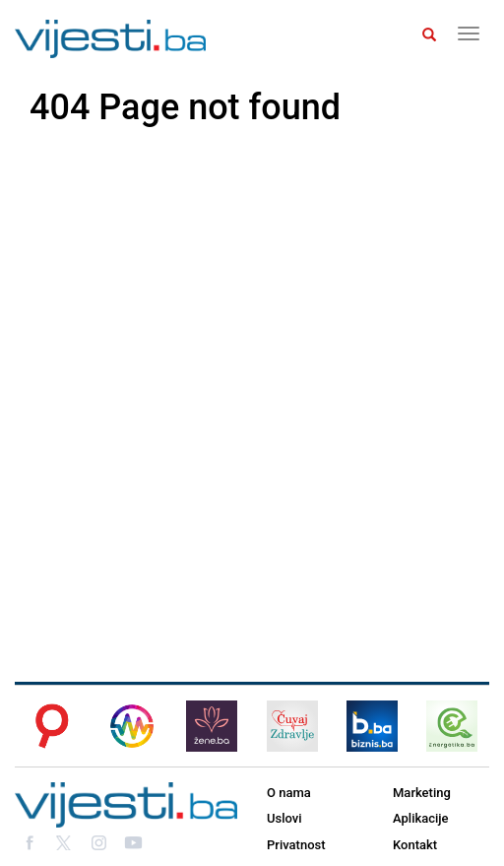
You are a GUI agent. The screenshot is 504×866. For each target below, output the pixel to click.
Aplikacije (421, 818)
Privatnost (296, 845)
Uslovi (284, 818)
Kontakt (415, 845)
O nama (289, 793)
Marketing (422, 793)
